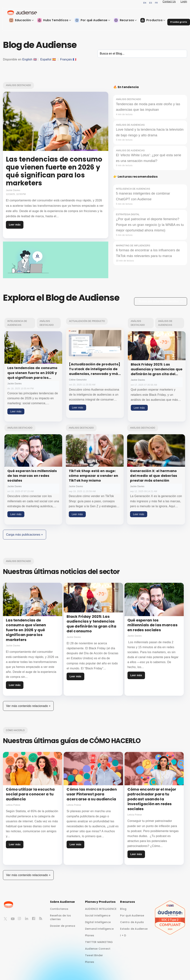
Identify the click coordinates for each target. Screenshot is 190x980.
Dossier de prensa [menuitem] (63, 926)
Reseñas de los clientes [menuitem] (61, 917)
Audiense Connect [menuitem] (98, 949)
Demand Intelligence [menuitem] (99, 929)
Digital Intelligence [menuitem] (98, 922)
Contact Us (169, 1)
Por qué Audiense (92, 20)
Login (184, 1)
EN (145, 3)
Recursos (125, 20)
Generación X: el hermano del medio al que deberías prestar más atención (154, 476)
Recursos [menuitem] (127, 902)
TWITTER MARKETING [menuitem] (99, 942)
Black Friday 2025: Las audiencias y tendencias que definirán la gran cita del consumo (157, 372)
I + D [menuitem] (123, 935)
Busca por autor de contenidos (161, 301)
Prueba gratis (179, 22)
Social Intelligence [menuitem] (98, 916)
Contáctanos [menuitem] (59, 909)
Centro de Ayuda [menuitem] (132, 922)
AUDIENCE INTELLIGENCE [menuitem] (101, 909)
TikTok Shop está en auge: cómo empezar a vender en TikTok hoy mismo (94, 476)
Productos (153, 20)
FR (156, 3)
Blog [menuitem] (123, 909)
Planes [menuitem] (90, 935)
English (27, 59)
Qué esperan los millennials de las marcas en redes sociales (32, 476)
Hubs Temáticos (54, 20)
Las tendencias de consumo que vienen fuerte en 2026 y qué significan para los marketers (32, 375)
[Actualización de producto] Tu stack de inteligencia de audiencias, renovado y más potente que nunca (95, 371)
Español (46, 59)
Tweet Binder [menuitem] (94, 955)
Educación (21, 20)
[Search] (142, 54)
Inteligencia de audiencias (17, 323)
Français (66, 59)
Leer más (15, 225)
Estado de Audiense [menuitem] (134, 929)
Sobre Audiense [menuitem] (62, 902)
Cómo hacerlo (15, 730)
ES (151, 3)
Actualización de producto (87, 321)
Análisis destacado (18, 85)
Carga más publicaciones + (25, 535)
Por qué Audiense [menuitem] (132, 916)
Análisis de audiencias (165, 323)
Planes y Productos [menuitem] (100, 902)
